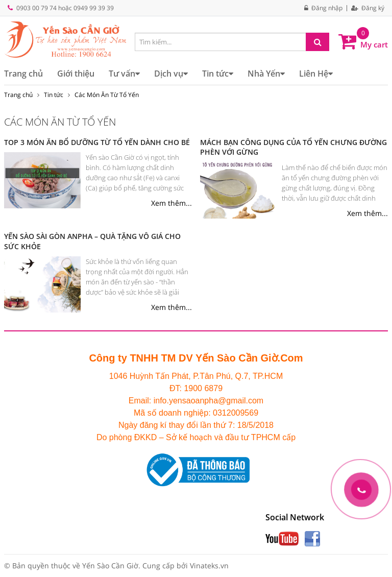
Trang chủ (23, 74)
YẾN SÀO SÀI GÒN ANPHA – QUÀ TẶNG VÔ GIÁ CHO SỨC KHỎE (92, 241)
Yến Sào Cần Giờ (110, 566)
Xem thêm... (171, 203)
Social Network (295, 517)
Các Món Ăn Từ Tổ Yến (107, 95)
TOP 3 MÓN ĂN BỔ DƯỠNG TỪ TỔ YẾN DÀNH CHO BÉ (97, 142)
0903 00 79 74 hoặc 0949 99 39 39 (65, 8)
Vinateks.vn (209, 566)
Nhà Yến (266, 74)
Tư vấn (124, 74)
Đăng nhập (323, 8)
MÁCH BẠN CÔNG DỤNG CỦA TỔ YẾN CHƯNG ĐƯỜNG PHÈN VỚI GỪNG (293, 147)
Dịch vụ (171, 74)
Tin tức (218, 74)
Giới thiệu (76, 74)
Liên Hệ (316, 74)
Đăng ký (368, 8)
